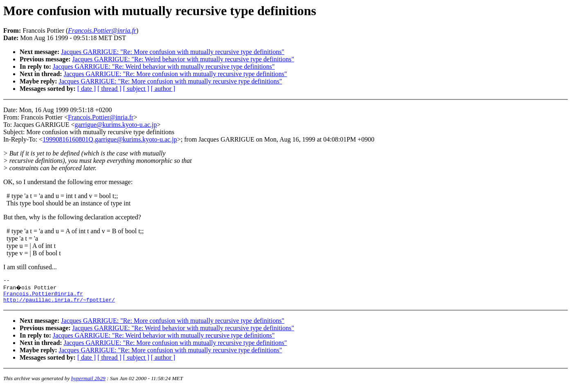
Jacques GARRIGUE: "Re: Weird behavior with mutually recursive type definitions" (183, 59)
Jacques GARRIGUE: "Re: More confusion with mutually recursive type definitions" (173, 52)
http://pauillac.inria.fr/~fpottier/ (59, 303)
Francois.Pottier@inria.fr (101, 117)
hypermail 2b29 (88, 382)
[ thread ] (109, 89)
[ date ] (87, 89)
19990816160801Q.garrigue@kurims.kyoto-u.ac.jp (110, 139)
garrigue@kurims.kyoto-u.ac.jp (116, 125)
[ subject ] (136, 89)
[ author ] (163, 89)
